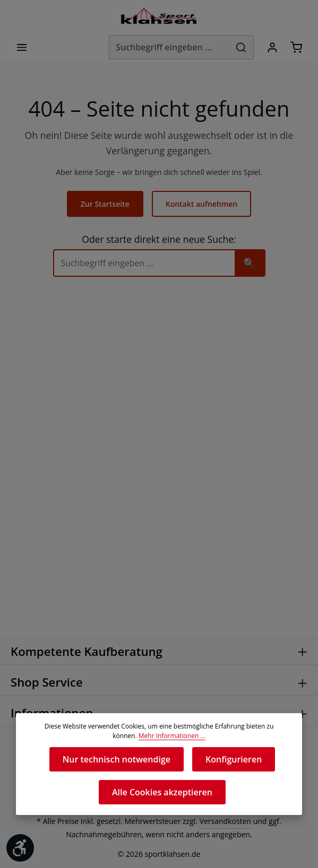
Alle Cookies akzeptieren (162, 792)
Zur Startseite (106, 205)
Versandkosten (223, 821)
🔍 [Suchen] (250, 263)
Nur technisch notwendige (117, 759)
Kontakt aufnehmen (201, 205)
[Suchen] (240, 48)
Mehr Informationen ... (159, 736)
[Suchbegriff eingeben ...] (165, 48)
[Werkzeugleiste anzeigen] (20, 848)
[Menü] (22, 47)
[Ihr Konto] (271, 47)
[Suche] (144, 264)
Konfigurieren (233, 759)
